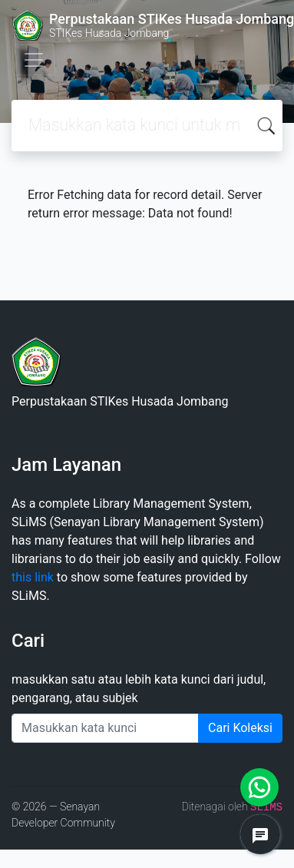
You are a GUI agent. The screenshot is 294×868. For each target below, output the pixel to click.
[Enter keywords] (105, 728)
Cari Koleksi (240, 728)
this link (33, 577)
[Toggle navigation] (34, 60)
